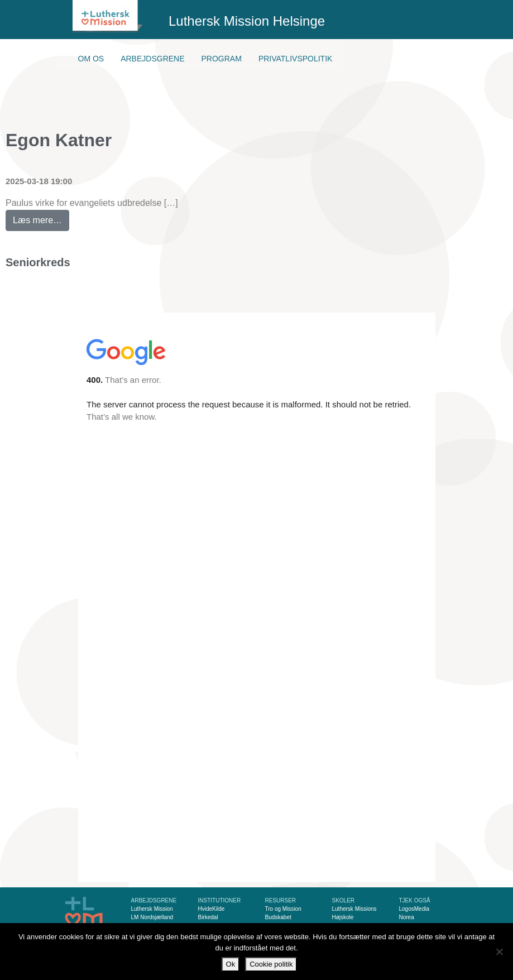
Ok (231, 964)
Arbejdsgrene (152, 59)
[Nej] (499, 952)
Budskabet (278, 917)
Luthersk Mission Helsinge (247, 21)
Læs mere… (41, 217)
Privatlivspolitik (296, 59)
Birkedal (208, 917)
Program (222, 59)
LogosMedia (414, 909)
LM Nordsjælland (152, 917)
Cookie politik (271, 964)
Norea (407, 917)
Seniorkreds (38, 262)
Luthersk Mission (152, 909)
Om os (91, 59)
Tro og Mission (283, 909)
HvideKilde (212, 909)
